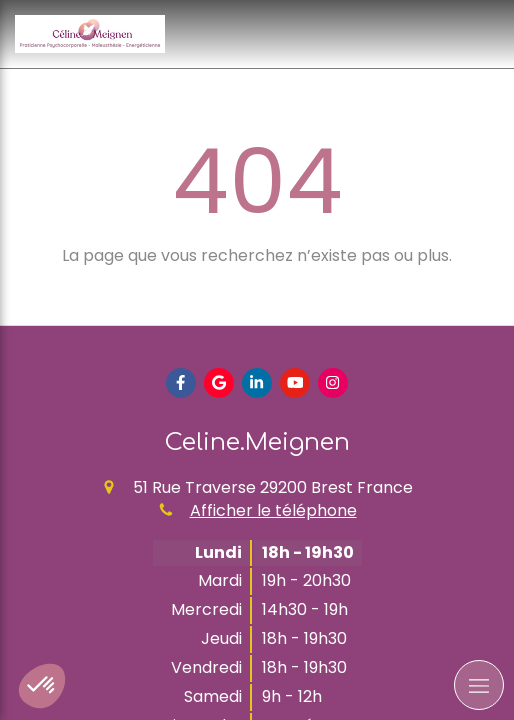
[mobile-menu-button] (479, 685)
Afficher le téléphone (273, 511)
